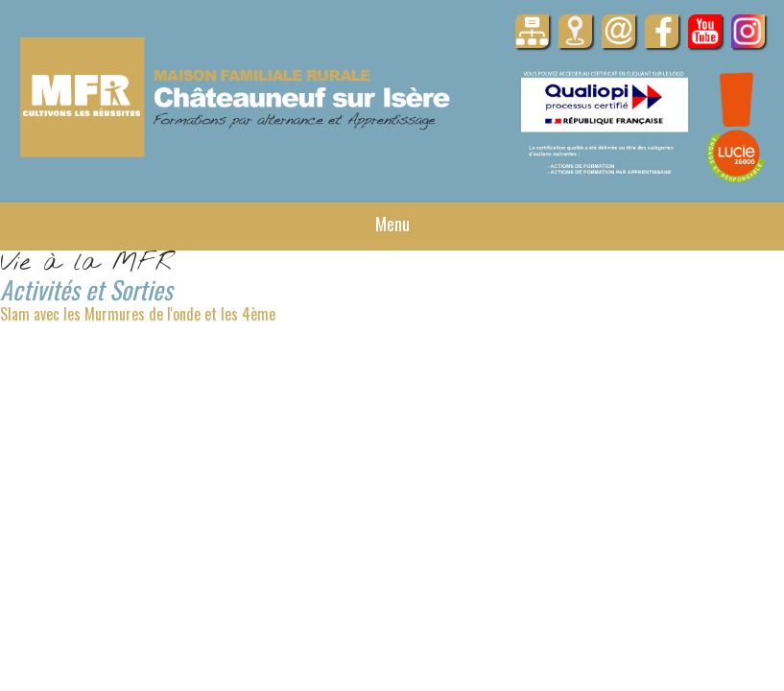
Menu (392, 224)
